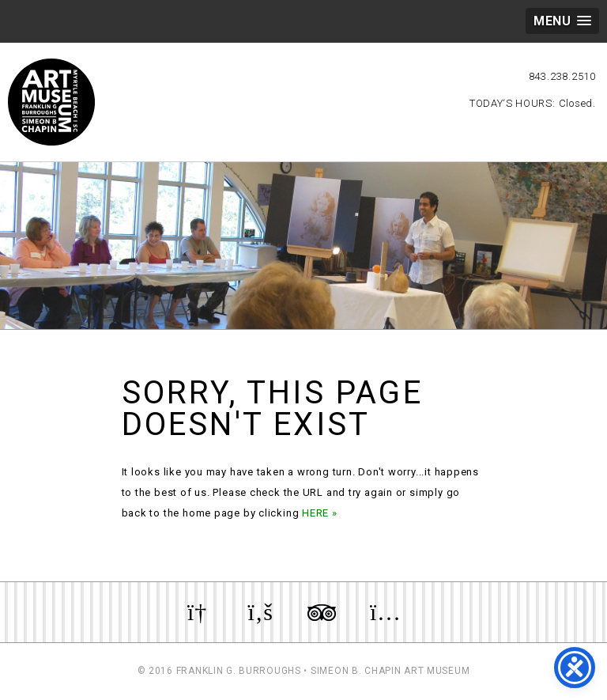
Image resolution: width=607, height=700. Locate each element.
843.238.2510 (562, 76)
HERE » (320, 513)
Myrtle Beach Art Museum (51, 102)
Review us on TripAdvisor (322, 612)
